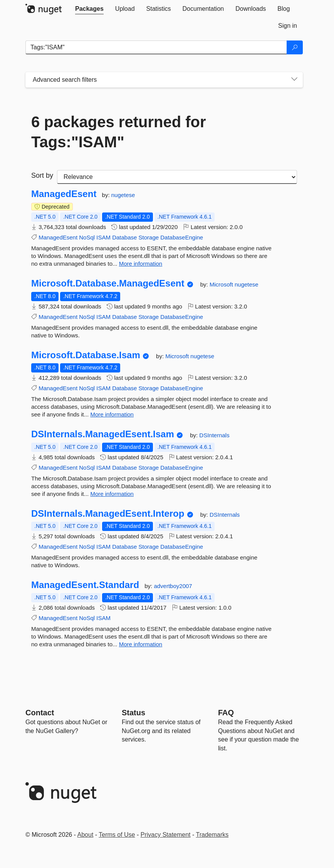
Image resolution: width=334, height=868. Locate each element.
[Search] (295, 47)
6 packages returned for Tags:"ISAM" (119, 132)
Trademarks (212, 835)
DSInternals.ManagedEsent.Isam (103, 434)
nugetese (123, 195)
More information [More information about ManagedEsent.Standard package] (141, 644)
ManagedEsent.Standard (85, 585)
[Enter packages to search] (156, 47)
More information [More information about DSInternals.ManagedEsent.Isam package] (112, 494)
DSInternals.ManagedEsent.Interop (108, 514)
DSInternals (214, 435)
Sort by (42, 175)
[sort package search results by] (177, 177)
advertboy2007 (173, 586)
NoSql (87, 237)
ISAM (103, 237)
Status (133, 713)
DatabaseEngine (182, 237)
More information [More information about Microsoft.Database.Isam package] (112, 414)
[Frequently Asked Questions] (226, 713)
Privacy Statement (166, 835)
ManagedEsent (64, 194)
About (86, 835)
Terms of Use (117, 835)
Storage (149, 237)
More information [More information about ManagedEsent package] (141, 264)
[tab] (89, 9)
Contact (40, 713)
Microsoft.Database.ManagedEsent (108, 283)
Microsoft (222, 284)
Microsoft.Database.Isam (86, 355)
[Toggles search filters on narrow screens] (294, 80)
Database (124, 237)
